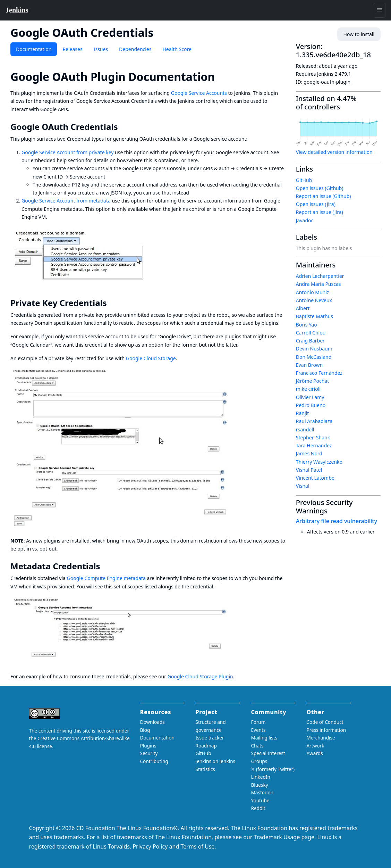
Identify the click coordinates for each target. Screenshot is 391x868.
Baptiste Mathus (314, 316)
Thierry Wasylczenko (319, 462)
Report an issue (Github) (324, 196)
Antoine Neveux (314, 300)
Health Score (177, 49)
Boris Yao (307, 325)
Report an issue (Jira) (320, 212)
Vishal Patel (309, 470)
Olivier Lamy (310, 397)
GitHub (304, 180)
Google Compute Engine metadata (106, 578)
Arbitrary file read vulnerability (337, 521)
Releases (72, 49)
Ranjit (303, 413)
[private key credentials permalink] (112, 303)
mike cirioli (308, 389)
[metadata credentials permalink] (105, 566)
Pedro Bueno (311, 405)
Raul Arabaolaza (314, 421)
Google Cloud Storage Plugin (200, 676)
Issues (101, 49)
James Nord (309, 453)
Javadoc (305, 220)
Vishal (303, 486)
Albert (303, 308)
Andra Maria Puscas (318, 284)
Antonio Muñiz (313, 292)
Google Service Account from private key (67, 152)
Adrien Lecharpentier (320, 276)
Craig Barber (310, 341)
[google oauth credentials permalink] (122, 127)
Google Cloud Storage (151, 358)
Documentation (34, 49)
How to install (359, 34)
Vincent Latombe (315, 478)
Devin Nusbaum (314, 349)
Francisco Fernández (319, 373)
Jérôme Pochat (313, 381)
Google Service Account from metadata (66, 201)
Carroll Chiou (311, 333)
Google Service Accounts (199, 93)
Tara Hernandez (314, 445)
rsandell (305, 429)
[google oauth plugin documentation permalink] (221, 77)
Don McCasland (314, 357)
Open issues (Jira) (316, 204)
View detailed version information (334, 152)
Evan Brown (309, 365)
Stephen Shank (313, 437)
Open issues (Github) (320, 188)
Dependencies (135, 49)
